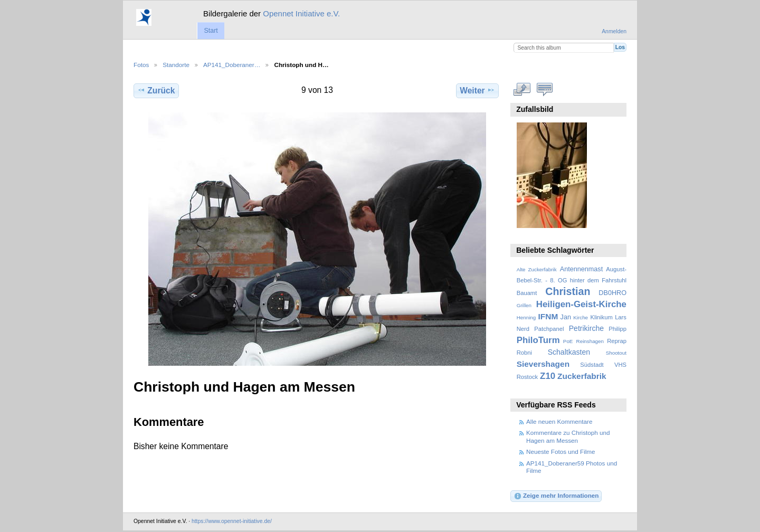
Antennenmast (581, 269)
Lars (621, 317)
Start (211, 31)
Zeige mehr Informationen (556, 496)
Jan (566, 317)
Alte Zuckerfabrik (537, 269)
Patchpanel (549, 329)
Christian (568, 291)
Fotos (141, 65)
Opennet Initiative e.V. (301, 13)
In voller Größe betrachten (522, 89)
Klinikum (601, 317)
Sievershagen (543, 364)
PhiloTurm (538, 340)
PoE (568, 341)
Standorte (176, 65)
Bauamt (527, 293)
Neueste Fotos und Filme (561, 452)
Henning (526, 317)
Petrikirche (586, 328)
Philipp (617, 329)
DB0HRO (612, 293)
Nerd (523, 329)
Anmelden (614, 31)
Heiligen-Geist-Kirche (581, 304)
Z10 (548, 376)
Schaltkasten (569, 352)
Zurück (156, 90)
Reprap (617, 341)
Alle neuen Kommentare (559, 421)
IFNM (548, 316)
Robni (524, 353)
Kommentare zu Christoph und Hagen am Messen (568, 436)
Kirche (581, 317)
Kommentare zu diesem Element (545, 89)
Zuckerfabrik (582, 376)
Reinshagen (590, 341)
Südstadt (592, 365)
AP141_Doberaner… (232, 65)
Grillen (524, 305)
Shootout (616, 353)
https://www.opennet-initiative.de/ (232, 521)
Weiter (477, 90)
